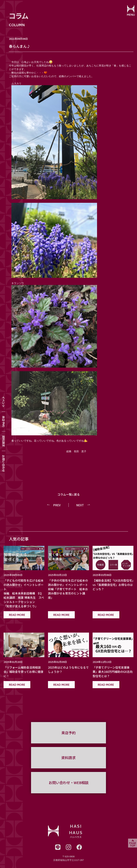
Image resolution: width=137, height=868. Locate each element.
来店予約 (4, 421)
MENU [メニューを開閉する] (131, 15)
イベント (4, 402)
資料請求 (4, 441)
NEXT (80, 505)
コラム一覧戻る (69, 494)
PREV (57, 505)
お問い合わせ (4, 463)
